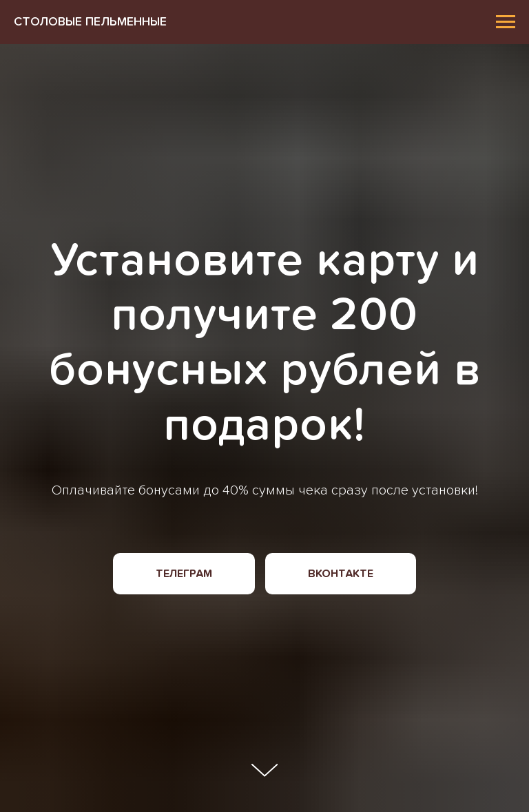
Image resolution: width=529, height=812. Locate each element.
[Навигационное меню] (506, 22)
